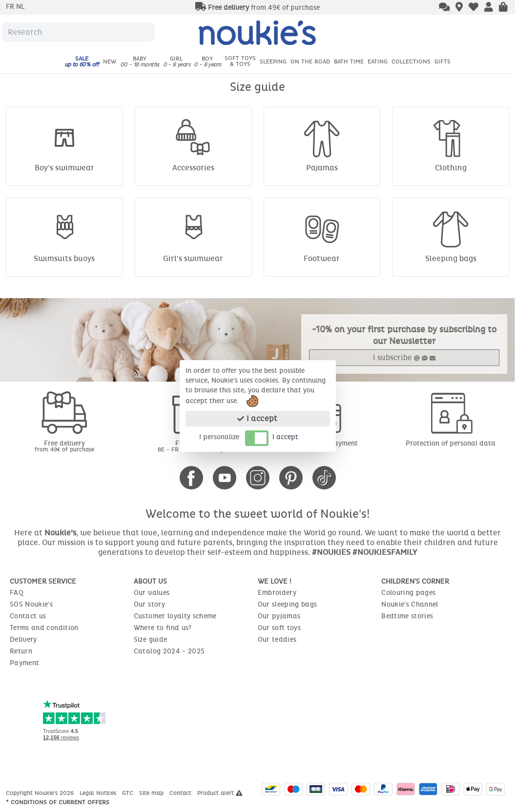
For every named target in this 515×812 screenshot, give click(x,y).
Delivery (23, 639)
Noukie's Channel (410, 604)
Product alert (220, 793)
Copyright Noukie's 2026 (41, 793)
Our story (149, 604)
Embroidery (277, 593)
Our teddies (277, 639)
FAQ (17, 593)
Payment (24, 663)
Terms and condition (44, 628)
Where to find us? (163, 628)
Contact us (28, 616)
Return (21, 651)
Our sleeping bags (288, 604)
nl (20, 7)
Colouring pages (408, 593)
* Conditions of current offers (58, 802)
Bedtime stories (407, 616)
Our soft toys (279, 628)
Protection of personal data (451, 443)
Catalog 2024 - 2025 (169, 651)
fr (11, 7)
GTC (129, 793)
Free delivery (64, 446)
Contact (181, 793)
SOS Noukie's (31, 604)
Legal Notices (99, 793)
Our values (152, 593)
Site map (152, 793)
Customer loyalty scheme (175, 616)
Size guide (151, 639)
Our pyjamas (279, 616)
